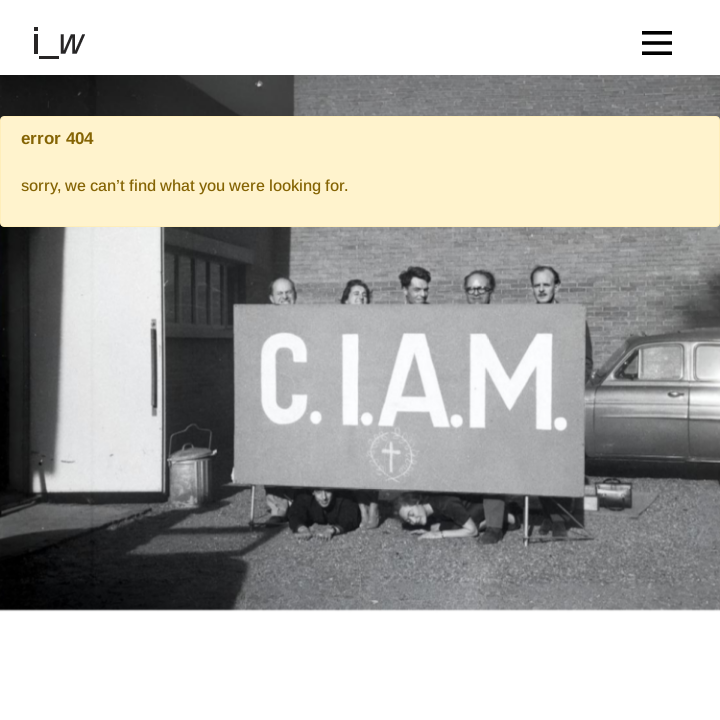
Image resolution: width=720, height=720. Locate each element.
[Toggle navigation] (662, 37)
